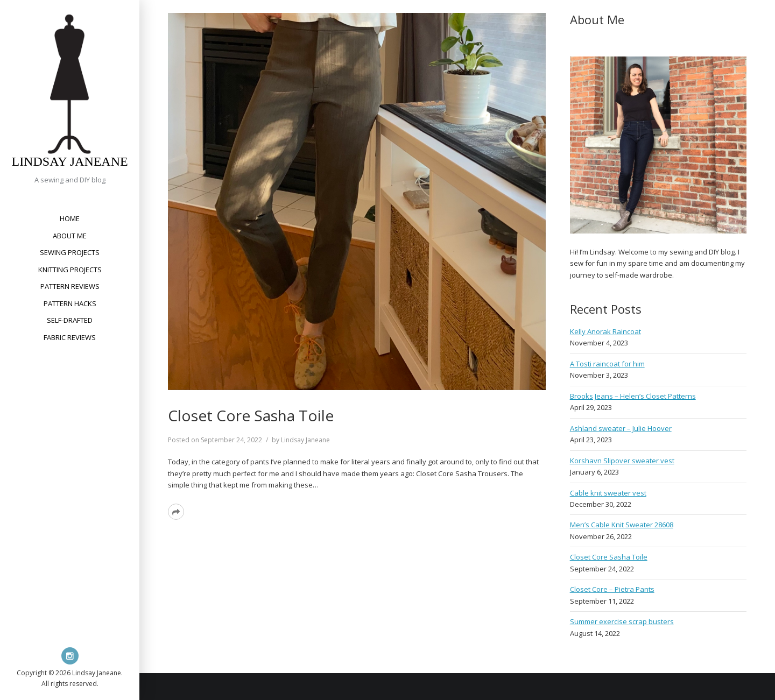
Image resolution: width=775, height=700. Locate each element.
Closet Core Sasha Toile (251, 415)
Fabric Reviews (70, 337)
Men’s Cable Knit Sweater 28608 (622, 525)
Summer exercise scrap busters (622, 621)
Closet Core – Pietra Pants (612, 589)
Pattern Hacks (70, 303)
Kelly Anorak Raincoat (605, 331)
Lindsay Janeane (69, 161)
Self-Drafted (70, 320)
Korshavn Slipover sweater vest (622, 461)
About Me (70, 236)
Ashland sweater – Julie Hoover (621, 428)
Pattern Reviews (70, 286)
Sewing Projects (70, 252)
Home (70, 218)
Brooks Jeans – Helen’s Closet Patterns (633, 396)
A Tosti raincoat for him (607, 364)
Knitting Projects (70, 270)
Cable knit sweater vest (608, 493)
